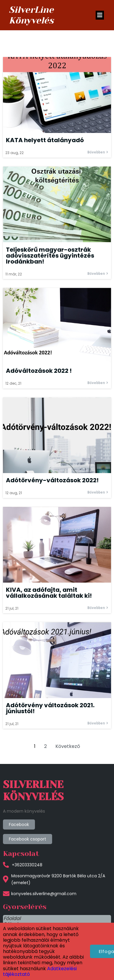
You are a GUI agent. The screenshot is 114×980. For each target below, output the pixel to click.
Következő (68, 746)
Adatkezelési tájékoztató (32, 953)
